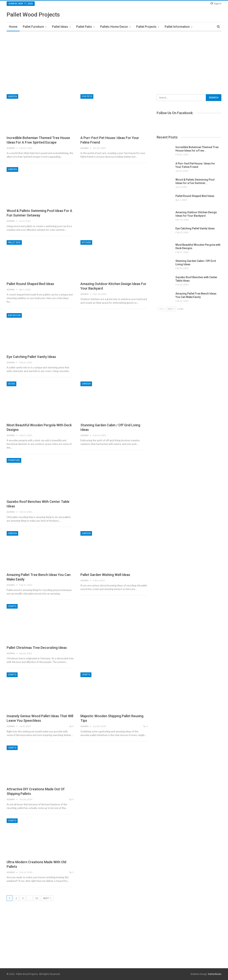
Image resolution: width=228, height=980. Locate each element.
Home (13, 27)
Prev (161, 309)
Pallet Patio (84, 27)
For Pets (87, 96)
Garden (12, 96)
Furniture (14, 460)
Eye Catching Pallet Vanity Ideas (31, 357)
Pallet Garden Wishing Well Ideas (105, 575)
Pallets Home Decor (114, 27)
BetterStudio (215, 974)
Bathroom (14, 315)
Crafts (12, 606)
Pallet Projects (146, 27)
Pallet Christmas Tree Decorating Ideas (37, 648)
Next (47, 898)
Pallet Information (177, 27)
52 (37, 898)
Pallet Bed (14, 242)
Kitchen (86, 242)
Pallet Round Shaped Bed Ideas (30, 284)
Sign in (216, 4)
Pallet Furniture (33, 27)
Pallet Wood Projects (33, 15)
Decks (11, 384)
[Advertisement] (114, 62)
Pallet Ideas (60, 27)
